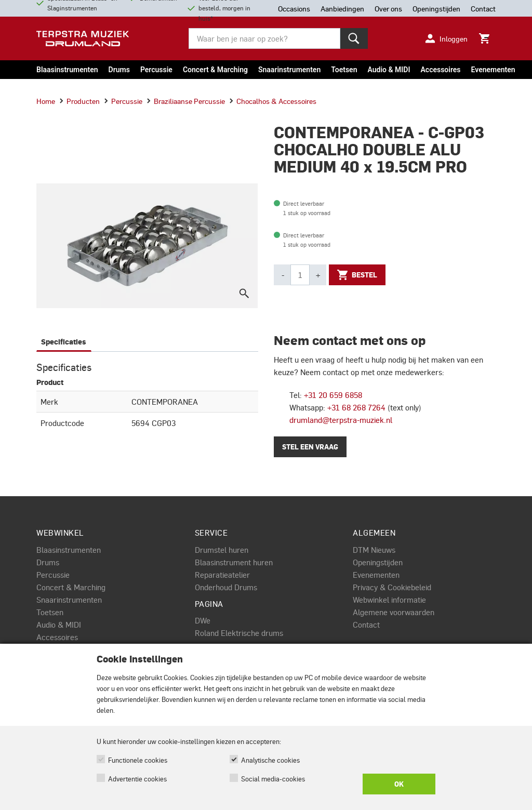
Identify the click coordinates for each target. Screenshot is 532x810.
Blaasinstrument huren (234, 562)
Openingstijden (378, 562)
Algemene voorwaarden (394, 612)
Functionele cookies (138, 760)
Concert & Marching (215, 70)
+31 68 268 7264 (356, 407)
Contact (366, 625)
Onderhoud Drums (226, 587)
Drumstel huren (222, 550)
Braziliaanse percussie (186, 101)
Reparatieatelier (222, 575)
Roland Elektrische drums (239, 633)
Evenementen (493, 70)
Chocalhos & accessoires (273, 101)
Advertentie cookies (137, 779)
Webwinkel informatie (389, 600)
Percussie (156, 70)
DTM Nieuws (374, 550)
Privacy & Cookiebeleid (392, 587)
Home (46, 101)
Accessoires (440, 70)
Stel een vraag (310, 447)
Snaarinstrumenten (289, 70)
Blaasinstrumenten (67, 70)
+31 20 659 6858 (333, 395)
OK (399, 784)
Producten (79, 101)
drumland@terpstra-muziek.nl (341, 420)
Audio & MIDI (389, 70)
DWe (203, 620)
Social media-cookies (273, 779)
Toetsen (344, 70)
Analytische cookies (270, 760)
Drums (119, 70)
